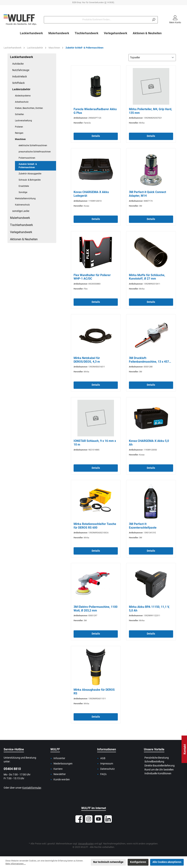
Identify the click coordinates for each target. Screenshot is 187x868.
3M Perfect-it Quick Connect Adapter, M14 (147, 194)
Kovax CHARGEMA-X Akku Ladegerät (91, 194)
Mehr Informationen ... (16, 864)
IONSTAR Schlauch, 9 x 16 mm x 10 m (95, 443)
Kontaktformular (32, 788)
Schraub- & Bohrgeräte (30, 180)
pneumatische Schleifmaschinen (35, 152)
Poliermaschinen (27, 158)
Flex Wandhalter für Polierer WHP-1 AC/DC (92, 277)
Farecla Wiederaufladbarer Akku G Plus (95, 111)
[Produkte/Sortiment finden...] (97, 20)
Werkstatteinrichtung (25, 199)
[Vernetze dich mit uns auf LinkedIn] (108, 819)
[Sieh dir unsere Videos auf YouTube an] (98, 819)
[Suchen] (154, 20)
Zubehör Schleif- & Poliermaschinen (28, 166)
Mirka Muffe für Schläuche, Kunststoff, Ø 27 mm (147, 277)
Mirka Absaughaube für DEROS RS (94, 692)
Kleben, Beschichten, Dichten (29, 108)
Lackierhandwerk (22, 57)
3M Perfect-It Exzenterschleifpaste (143, 526)
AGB (103, 758)
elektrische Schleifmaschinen (33, 145)
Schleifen (19, 114)
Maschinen (20, 139)
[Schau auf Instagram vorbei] (89, 819)
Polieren (19, 127)
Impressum (107, 764)
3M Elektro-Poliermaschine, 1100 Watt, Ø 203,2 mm (96, 609)
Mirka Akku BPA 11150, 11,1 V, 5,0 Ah (149, 609)
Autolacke (18, 64)
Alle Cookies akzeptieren (167, 862)
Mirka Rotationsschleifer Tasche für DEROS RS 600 (95, 526)
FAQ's (103, 774)
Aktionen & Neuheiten (24, 239)
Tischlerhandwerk (21, 225)
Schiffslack (18, 83)
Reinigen (19, 133)
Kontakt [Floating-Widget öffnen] (185, 749)
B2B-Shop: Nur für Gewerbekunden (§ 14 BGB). (93, 2)
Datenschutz (107, 769)
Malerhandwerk (20, 218)
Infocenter (59, 758)
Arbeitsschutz (22, 102)
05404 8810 (12, 769)
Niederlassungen (63, 764)
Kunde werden (62, 780)
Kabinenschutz (22, 205)
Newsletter (60, 774)
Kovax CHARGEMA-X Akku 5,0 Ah (149, 443)
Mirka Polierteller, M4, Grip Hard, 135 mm (150, 111)
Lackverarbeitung (23, 121)
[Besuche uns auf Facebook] (79, 819)
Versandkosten (86, 844)
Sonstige (23, 192)
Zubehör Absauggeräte (30, 174)
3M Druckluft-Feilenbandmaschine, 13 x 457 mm (149, 360)
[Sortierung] (152, 57)
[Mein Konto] (175, 20)
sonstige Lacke (21, 211)
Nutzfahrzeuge (21, 70)
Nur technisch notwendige (108, 862)
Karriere (58, 769)
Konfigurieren (138, 862)
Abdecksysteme (23, 96)
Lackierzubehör (21, 89)
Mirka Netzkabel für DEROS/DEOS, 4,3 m (87, 360)
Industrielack (20, 76)
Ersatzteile (24, 186)
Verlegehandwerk (21, 232)
